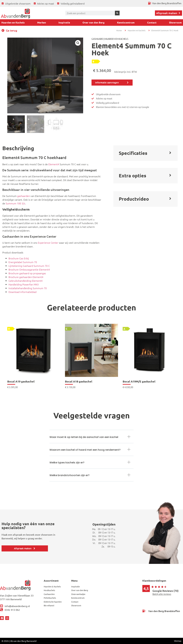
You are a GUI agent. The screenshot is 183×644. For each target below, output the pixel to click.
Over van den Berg (94, 22)
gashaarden (24, 196)
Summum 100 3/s (15, 203)
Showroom (175, 22)
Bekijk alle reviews (162, 594)
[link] (34, 356)
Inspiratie (64, 22)
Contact (152, 22)
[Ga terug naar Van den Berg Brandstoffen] (165, 3)
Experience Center (48, 243)
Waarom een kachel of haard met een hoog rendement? (85, 450)
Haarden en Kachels (13, 22)
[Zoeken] (117, 13)
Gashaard (97, 39)
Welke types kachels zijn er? (67, 463)
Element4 (54, 164)
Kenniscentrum (126, 22)
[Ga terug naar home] (15, 13)
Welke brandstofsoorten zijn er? (69, 475)
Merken (42, 22)
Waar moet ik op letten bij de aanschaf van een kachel (84, 437)
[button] (78, 43)
